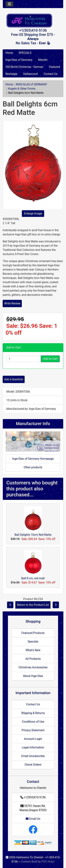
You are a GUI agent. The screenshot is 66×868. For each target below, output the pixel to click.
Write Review (12, 303)
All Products (33, 659)
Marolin (43, 60)
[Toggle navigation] (10, 4)
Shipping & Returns (33, 713)
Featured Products (33, 633)
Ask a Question (14, 379)
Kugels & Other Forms (22, 89)
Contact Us (51, 74)
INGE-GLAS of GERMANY (32, 84)
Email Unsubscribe (33, 756)
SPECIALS (25, 53)
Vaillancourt (31, 74)
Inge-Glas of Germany (19, 60)
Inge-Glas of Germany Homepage (33, 459)
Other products (33, 467)
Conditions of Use (33, 722)
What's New (33, 650)
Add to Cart (50, 359)
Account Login (33, 739)
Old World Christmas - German (24, 67)
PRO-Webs (48, 862)
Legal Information (33, 747)
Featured (54, 67)
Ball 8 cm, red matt (33, 578)
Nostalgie (11, 74)
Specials (33, 642)
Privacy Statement (33, 730)
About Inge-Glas (33, 676)
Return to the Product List (33, 605)
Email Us (33, 819)
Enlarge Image (33, 213)
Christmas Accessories (33, 667)
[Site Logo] (33, 20)
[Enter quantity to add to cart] (24, 359)
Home (9, 53)
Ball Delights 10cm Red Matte (33, 535)
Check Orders (33, 765)
